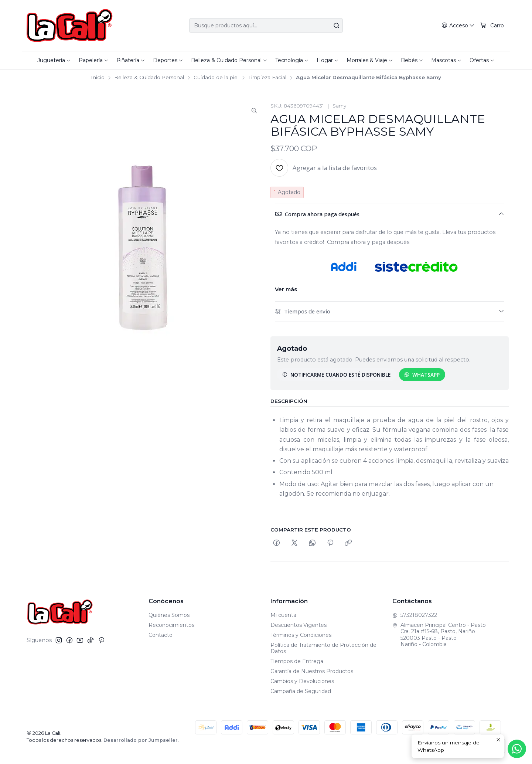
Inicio (98, 78)
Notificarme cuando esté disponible (336, 375)
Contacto (161, 635)
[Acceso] (458, 26)
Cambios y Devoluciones (302, 681)
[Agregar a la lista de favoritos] (324, 168)
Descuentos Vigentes (299, 625)
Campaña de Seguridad (301, 691)
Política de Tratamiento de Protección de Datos (323, 648)
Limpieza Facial (267, 78)
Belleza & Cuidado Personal (149, 78)
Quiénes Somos (169, 615)
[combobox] (266, 26)
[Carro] (492, 26)
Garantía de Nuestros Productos (312, 671)
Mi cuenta (283, 615)
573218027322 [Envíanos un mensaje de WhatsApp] (415, 615)
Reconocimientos (171, 625)
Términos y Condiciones (301, 635)
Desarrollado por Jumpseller (141, 740)
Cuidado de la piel (216, 78)
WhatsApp (422, 375)
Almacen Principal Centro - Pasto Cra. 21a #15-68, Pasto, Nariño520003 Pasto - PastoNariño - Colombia (439, 635)
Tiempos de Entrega (297, 661)
